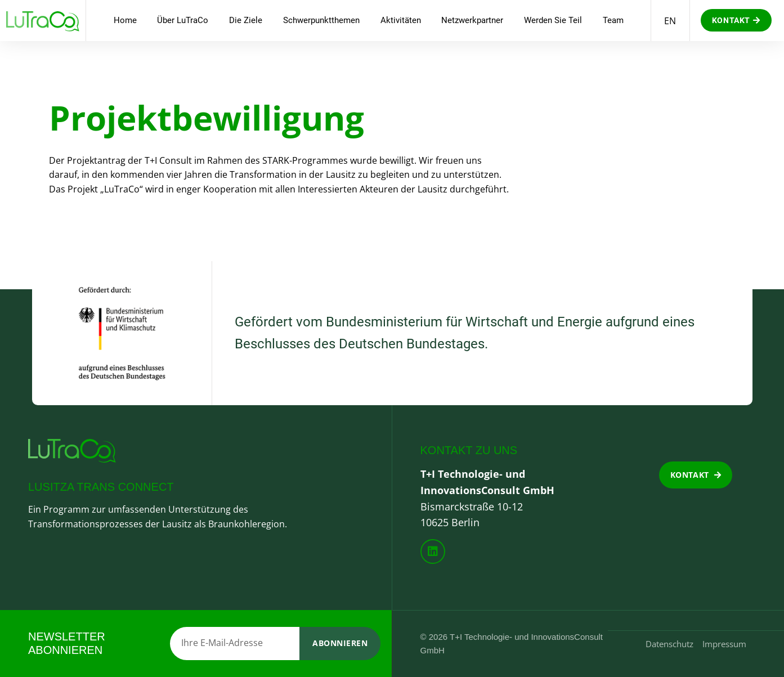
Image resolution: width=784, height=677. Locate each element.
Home (125, 20)
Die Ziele (246, 20)
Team (613, 20)
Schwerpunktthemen (321, 20)
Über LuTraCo (183, 20)
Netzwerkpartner (472, 20)
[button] (736, 20)
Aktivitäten (401, 20)
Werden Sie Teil (553, 20)
